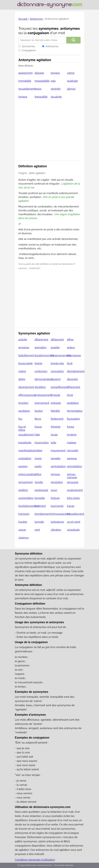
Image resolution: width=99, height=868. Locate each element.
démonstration (43, 379)
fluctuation (73, 419)
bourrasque (74, 355)
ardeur (71, 347)
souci (54, 490)
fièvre (38, 419)
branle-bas (57, 363)
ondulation (25, 458)
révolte (39, 482)
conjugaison (38, 33)
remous (55, 474)
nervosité (73, 450)
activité (23, 340)
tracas (71, 506)
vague (22, 530)
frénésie (56, 427)
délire (22, 379)
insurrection (42, 443)
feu (20, 419)
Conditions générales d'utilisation (35, 860)
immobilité (25, 81)
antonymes (70, 28)
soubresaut (41, 490)
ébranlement (26, 387)
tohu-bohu (73, 498)
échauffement (59, 387)
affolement (57, 340)
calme (71, 73)
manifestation (27, 450)
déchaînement (76, 371)
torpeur (23, 97)
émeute (56, 395)
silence (71, 89)
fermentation (75, 411)
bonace (55, 73)
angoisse (24, 347)
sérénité (56, 89)
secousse (73, 482)
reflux (38, 474)
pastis (38, 466)
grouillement (26, 435)
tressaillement (76, 514)
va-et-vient (74, 522)
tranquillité (41, 97)
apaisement (25, 73)
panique (72, 458)
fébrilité (55, 411)
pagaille (56, 458)
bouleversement (61, 355)
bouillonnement (44, 355)
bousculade (26, 363)
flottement (57, 419)
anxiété (55, 347)
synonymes (49, 28)
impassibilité (42, 81)
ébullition (40, 387)
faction (39, 411)
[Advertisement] (50, 132)
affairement (41, 340)
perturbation (58, 466)
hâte (37, 435)
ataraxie (39, 73)
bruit (70, 363)
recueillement (27, 89)
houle (54, 435)
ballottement (26, 355)
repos (38, 89)
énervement (42, 403)
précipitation (74, 466)
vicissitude (73, 530)
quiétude (72, 81)
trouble (23, 522)
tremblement (42, 514)
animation (40, 347)
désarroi (56, 379)
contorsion (41, 371)
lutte (54, 443)
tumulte (39, 522)
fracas (38, 427)
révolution (57, 482)
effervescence (27, 395)
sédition (23, 490)
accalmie (56, 97)
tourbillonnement (29, 506)
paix (53, 81)
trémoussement (60, 514)
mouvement (58, 450)
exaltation (73, 403)
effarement (74, 387)
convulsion (57, 371)
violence (24, 538)
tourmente (57, 506)
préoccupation (27, 474)
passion (23, 466)
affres (70, 340)
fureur (71, 427)
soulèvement (75, 490)
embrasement (43, 395)
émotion (23, 403)
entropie (56, 403)
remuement (26, 482)
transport (24, 514)
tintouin (55, 498)
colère (22, 371)
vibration (56, 530)
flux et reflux (22, 428)
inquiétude (25, 443)
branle (38, 363)
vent (37, 530)
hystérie (72, 435)
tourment (40, 506)
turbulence (57, 522)
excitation (24, 411)
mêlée (38, 450)
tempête (40, 498)
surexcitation (26, 498)
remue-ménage (72, 476)
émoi (70, 395)
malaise (72, 443)
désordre (72, 379)
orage (38, 458)
